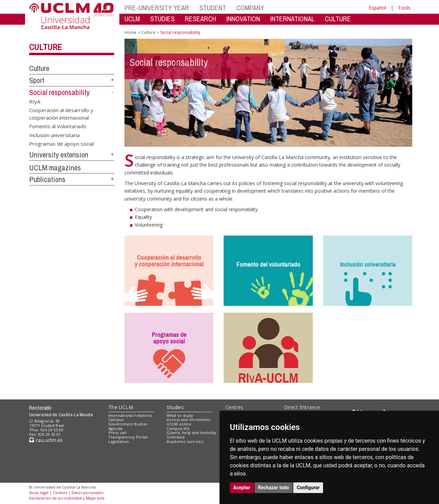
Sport (37, 80)
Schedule (176, 437)
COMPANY (250, 8)
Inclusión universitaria (54, 135)
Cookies (60, 493)
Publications (47, 179)
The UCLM (121, 407)
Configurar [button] (308, 488)
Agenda (116, 428)
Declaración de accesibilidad (55, 498)
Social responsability (59, 92)
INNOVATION (243, 19)
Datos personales (87, 493)
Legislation (119, 441)
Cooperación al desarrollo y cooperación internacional (61, 114)
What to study (180, 415)
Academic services (185, 441)
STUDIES (162, 19)
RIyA (35, 101)
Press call (117, 433)
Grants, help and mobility (191, 433)
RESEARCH (200, 19)
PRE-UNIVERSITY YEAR (157, 8)
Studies (175, 407)
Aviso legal (39, 493)
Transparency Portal (128, 437)
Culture (45, 47)
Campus (116, 419)
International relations (130, 415)
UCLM (132, 19)
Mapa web (95, 498)
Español (377, 8)
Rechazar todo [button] (274, 488)
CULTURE (338, 19)
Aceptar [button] (242, 488)
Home (130, 32)
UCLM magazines (55, 168)
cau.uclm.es (46, 440)
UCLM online (179, 424)
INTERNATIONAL (292, 19)
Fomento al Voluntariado (58, 126)
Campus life (178, 428)
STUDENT (213, 8)
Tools (404, 8)
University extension (59, 155)
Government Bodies (128, 424)
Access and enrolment (188, 419)
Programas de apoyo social (61, 143)
